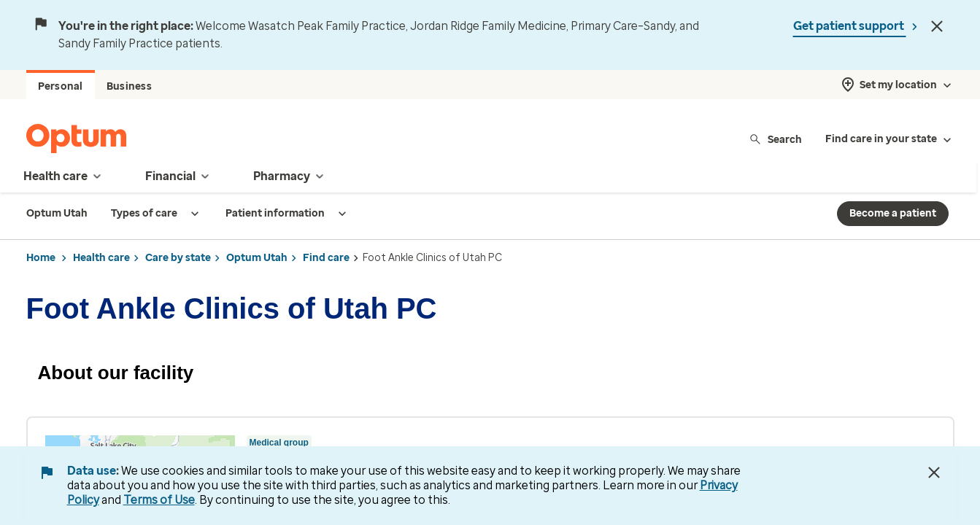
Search (775, 139)
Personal (61, 86)
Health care (101, 258)
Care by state (178, 258)
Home (41, 258)
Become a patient (893, 213)
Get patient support (850, 26)
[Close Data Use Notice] (934, 472)
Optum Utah (257, 258)
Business (129, 86)
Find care (326, 258)
